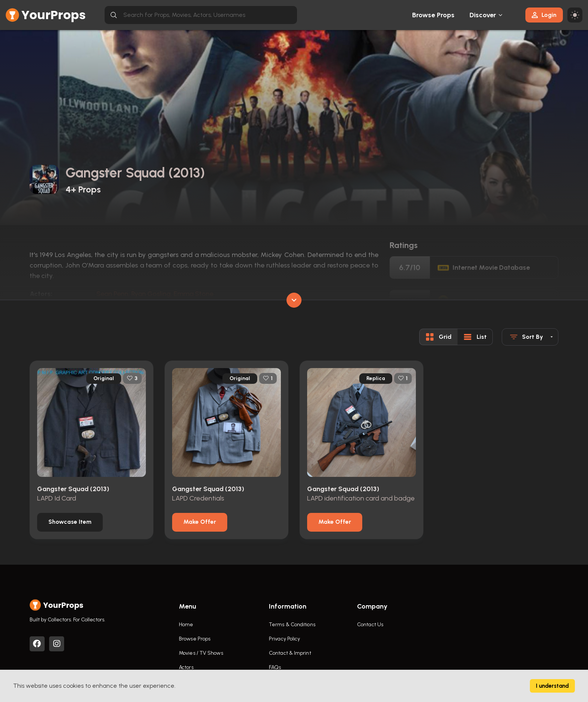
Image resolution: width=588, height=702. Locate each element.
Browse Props (433, 15)
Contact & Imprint (290, 653)
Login (544, 15)
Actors (186, 667)
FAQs (275, 667)
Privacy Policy (284, 639)
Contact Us (370, 625)
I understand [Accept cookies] (552, 686)
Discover (483, 15)
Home (186, 625)
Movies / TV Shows (201, 653)
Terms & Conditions (292, 625)
